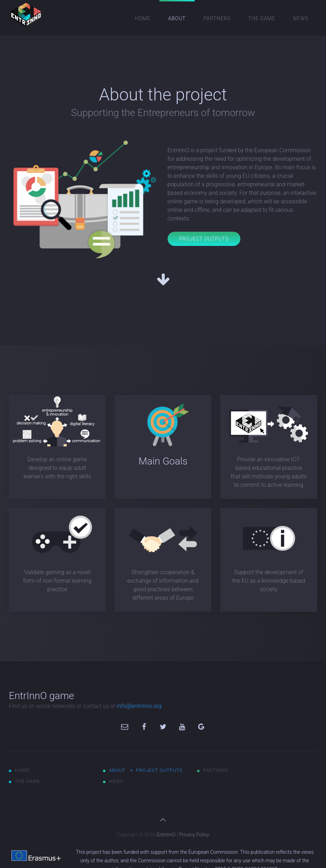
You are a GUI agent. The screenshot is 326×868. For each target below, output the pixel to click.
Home (143, 18)
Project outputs (159, 770)
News (301, 18)
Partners (217, 18)
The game (262, 18)
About (177, 18)
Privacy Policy (194, 835)
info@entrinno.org (139, 706)
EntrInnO (166, 835)
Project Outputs (204, 239)
